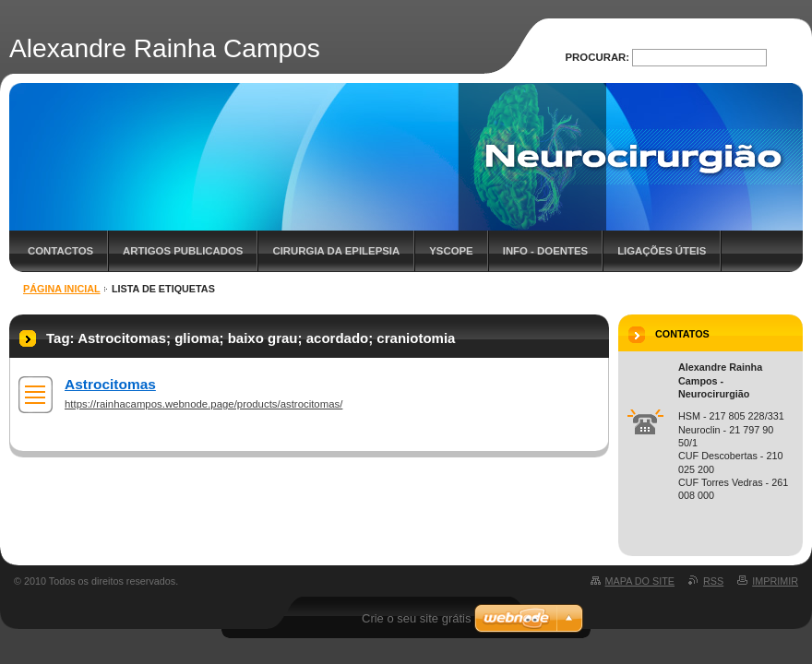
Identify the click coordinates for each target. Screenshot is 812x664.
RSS (713, 581)
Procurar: (598, 57)
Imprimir (775, 581)
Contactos (60, 251)
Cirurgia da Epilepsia (336, 251)
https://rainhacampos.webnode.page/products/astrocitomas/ (203, 404)
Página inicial (62, 289)
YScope (451, 251)
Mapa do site (640, 581)
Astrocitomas (110, 384)
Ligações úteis (662, 251)
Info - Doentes (545, 251)
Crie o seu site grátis (417, 618)
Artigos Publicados (183, 251)
